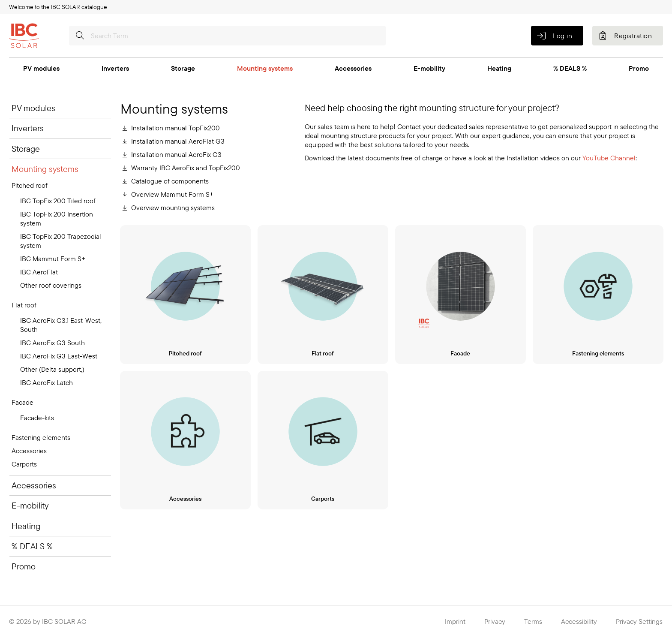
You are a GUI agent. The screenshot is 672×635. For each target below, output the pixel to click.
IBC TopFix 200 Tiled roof (58, 201)
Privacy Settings (639, 621)
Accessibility (579, 621)
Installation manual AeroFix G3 (176, 154)
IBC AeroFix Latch (46, 382)
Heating (499, 68)
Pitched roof (30, 185)
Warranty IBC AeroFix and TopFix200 (186, 168)
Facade (22, 402)
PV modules (41, 68)
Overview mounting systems (173, 208)
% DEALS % (570, 68)
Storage (183, 68)
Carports (24, 464)
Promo (639, 68)
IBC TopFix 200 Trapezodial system (61, 241)
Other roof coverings (51, 285)
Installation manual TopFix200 (175, 128)
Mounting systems (265, 68)
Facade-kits (37, 418)
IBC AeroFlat (39, 272)
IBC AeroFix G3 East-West (59, 356)
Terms (533, 621)
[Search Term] (227, 36)
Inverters (115, 68)
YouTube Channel (609, 158)
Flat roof (24, 305)
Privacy (495, 621)
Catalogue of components (170, 181)
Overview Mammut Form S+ (172, 194)
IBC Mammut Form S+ (53, 259)
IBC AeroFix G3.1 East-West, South (61, 325)
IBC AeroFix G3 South (52, 343)
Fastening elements (41, 437)
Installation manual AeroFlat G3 (178, 141)
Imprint (455, 621)
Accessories (353, 68)
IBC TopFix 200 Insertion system (57, 218)
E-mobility (429, 68)
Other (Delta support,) (52, 369)
